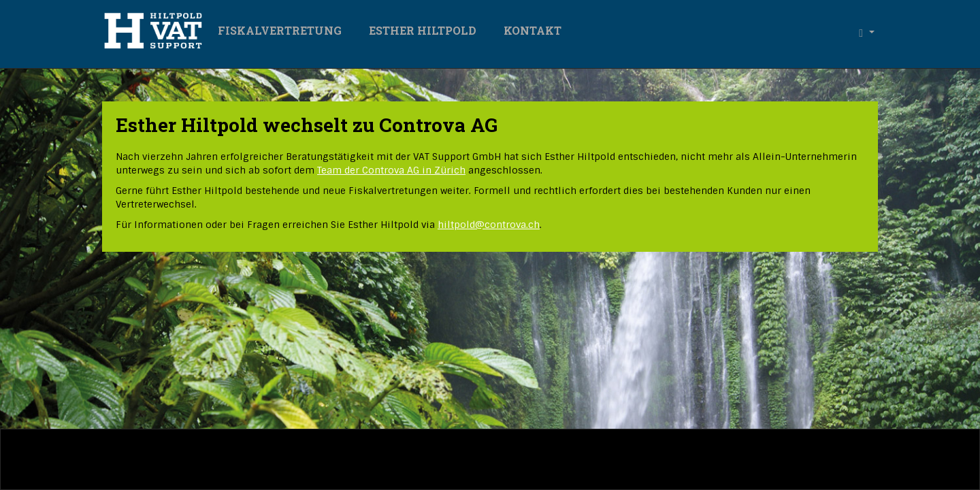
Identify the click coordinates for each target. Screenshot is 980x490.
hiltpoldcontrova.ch (489, 225)
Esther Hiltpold (423, 30)
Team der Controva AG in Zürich (391, 170)
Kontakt (533, 30)
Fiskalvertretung (280, 30)
